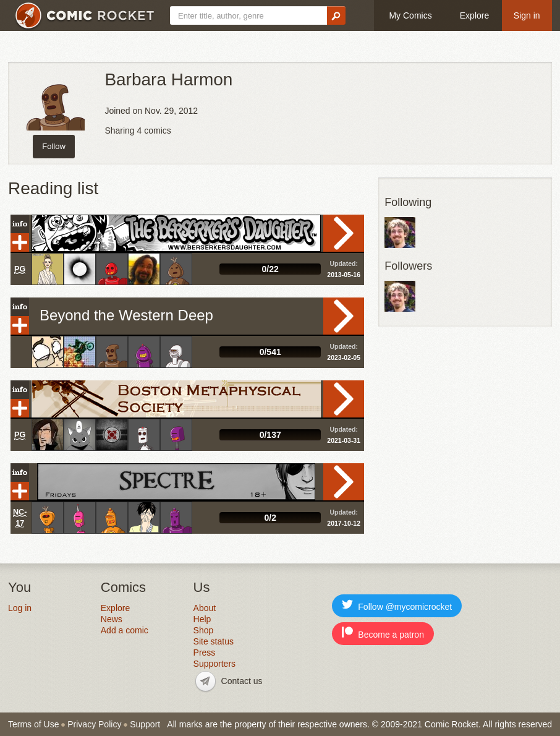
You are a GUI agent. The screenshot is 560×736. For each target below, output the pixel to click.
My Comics (410, 15)
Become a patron (383, 633)
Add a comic (125, 630)
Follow (54, 146)
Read (344, 233)
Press (205, 653)
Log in (20, 608)
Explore (474, 15)
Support (145, 724)
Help (202, 619)
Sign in (527, 15)
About (205, 608)
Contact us (242, 681)
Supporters (214, 664)
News (112, 619)
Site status (214, 641)
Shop (204, 630)
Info (20, 224)
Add (20, 242)
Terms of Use (33, 724)
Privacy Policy (94, 724)
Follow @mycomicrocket (397, 605)
